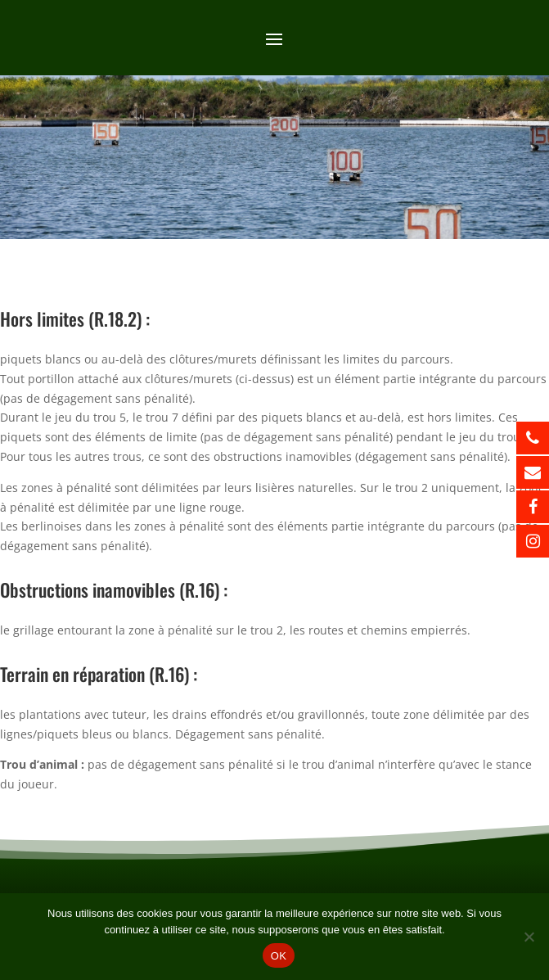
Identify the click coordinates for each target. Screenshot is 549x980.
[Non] (529, 937)
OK (279, 956)
